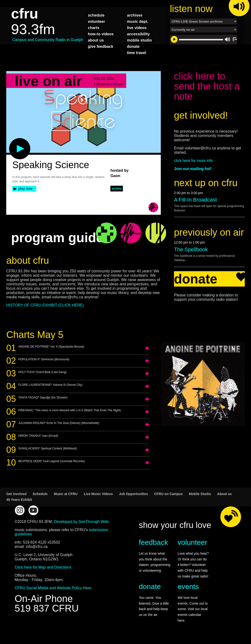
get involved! (201, 115)
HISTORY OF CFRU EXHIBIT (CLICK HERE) (45, 305)
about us (96, 40)
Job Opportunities (134, 494)
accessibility (138, 34)
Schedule (40, 494)
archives (135, 15)
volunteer (96, 21)
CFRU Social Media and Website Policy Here (53, 588)
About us (224, 494)
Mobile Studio (200, 494)
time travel (137, 53)
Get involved (16, 494)
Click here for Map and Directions (43, 567)
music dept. (138, 21)
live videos (137, 28)
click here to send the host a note (207, 86)
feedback (153, 542)
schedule (96, 15)
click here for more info (193, 161)
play (12, 141)
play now (25, 188)
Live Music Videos (98, 494)
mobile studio (139, 40)
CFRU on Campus (168, 494)
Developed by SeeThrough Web (81, 522)
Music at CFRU (66, 494)
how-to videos (101, 34)
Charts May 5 (35, 335)
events (188, 586)
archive (117, 189)
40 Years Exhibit (19, 500)
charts (94, 28)
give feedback (101, 46)
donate (133, 46)
